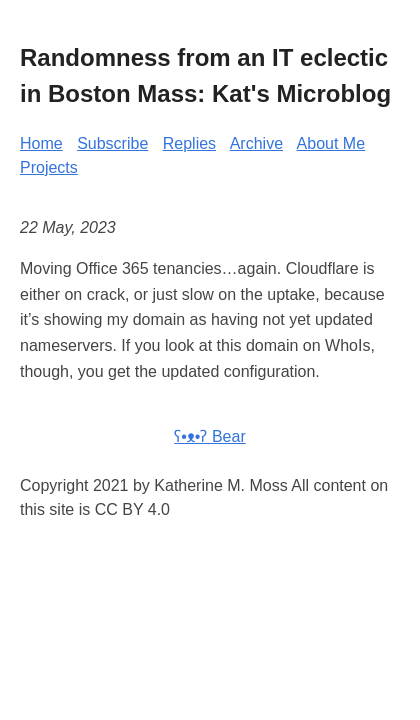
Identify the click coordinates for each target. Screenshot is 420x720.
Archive (256, 143)
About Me (331, 143)
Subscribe (112, 143)
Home (41, 143)
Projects (49, 167)
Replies (189, 143)
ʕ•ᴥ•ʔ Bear (209, 436)
